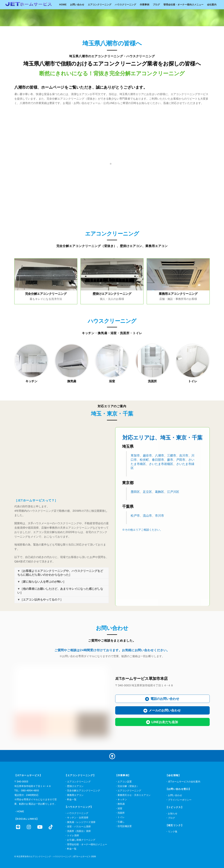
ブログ (156, 4)
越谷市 (147, 455)
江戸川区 (173, 492)
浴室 (112, 381)
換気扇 (72, 381)
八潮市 (159, 455)
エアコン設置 (125, 781)
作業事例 (145, 4)
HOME (63, 4)
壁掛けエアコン (75, 786)
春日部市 (158, 460)
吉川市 (184, 455)
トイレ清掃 (73, 835)
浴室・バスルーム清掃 (79, 826)
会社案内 (212, 4)
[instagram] (30, 827)
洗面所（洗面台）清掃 (79, 831)
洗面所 (152, 381)
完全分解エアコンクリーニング (46, 294)
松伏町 (144, 460)
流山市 (147, 516)
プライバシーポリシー (180, 800)
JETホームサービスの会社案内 (184, 781)
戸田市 (181, 460)
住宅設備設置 (125, 826)
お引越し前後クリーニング (81, 840)
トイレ (193, 381)
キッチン (31, 381)
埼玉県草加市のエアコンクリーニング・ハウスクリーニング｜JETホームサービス (54, 856)
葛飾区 (159, 492)
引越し (121, 822)
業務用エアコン (75, 795)
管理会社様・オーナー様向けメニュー (183, 4)
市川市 (159, 516)
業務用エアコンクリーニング (178, 294)
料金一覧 (72, 799)
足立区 (147, 492)
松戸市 (135, 516)
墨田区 (135, 492)
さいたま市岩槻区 (161, 464)
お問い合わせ (77, 4)
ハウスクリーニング (125, 4)
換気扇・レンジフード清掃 (81, 822)
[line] (19, 827)
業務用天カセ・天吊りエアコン (134, 795)
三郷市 (172, 455)
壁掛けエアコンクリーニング (112, 294)
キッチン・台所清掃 (78, 817)
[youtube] (41, 827)
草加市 (135, 455)
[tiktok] (51, 827)
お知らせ (173, 813)
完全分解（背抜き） (128, 786)
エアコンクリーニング (100, 4)
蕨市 (170, 460)
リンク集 (173, 831)
